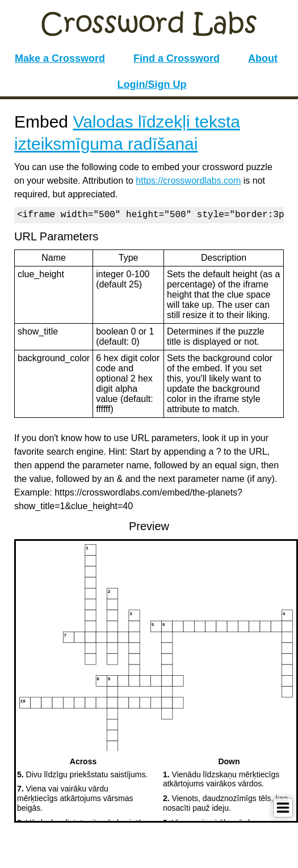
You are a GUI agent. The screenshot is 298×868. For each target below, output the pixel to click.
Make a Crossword (60, 58)
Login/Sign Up (152, 84)
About (263, 58)
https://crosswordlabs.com (188, 181)
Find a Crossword (177, 58)
